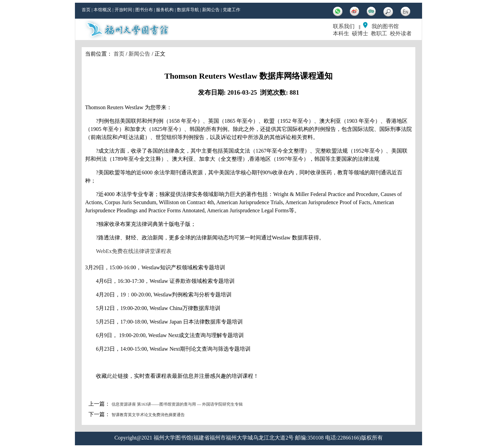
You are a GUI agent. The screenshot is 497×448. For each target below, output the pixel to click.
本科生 (341, 33)
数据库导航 (188, 10)
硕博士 (360, 33)
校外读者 (401, 33)
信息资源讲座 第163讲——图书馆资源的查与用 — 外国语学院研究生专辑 (177, 404)
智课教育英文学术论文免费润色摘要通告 (148, 415)
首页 (86, 10)
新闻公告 (211, 10)
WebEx (104, 251)
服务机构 (165, 10)
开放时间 (123, 10)
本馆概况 (102, 10)
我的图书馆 (385, 26)
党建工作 (232, 10)
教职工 (379, 33)
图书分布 (144, 10)
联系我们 (344, 26)
